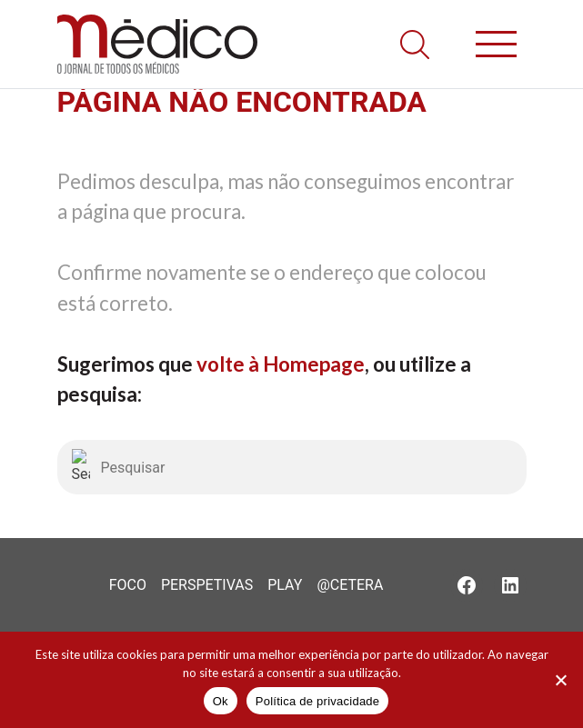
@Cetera (350, 585)
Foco (128, 585)
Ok (221, 701)
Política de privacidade (318, 701)
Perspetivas (207, 585)
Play (285, 585)
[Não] (560, 680)
